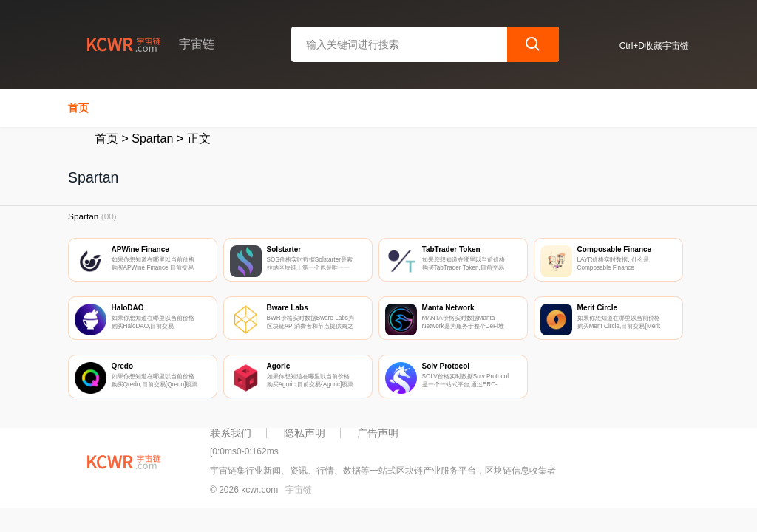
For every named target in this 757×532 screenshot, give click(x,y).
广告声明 (378, 433)
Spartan (152, 139)
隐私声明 (305, 433)
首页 (78, 108)
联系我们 (231, 433)
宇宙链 (299, 490)
